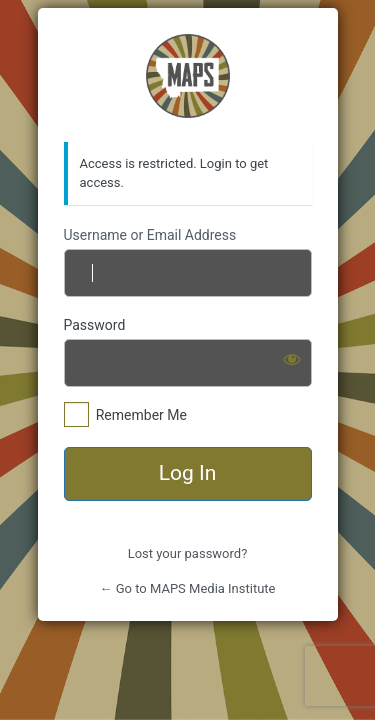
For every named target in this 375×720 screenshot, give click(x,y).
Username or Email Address (150, 235)
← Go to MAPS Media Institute (187, 588)
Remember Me (141, 415)
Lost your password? (188, 553)
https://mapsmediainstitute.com (188, 76)
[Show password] (292, 359)
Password (95, 325)
